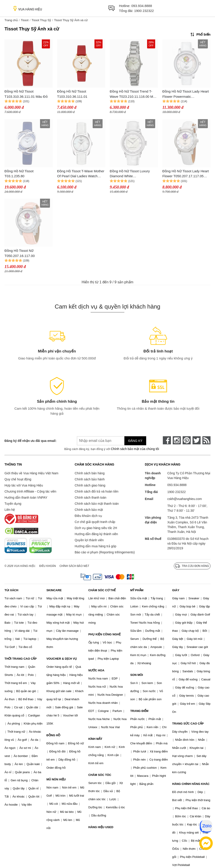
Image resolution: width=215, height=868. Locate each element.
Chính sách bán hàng (90, 473)
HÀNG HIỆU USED (101, 827)
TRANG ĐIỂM (139, 711)
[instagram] (177, 440)
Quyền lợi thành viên (89, 540)
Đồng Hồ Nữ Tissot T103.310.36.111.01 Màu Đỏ (26, 94)
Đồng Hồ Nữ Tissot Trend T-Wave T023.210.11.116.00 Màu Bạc (133, 94)
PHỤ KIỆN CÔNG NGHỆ (104, 634)
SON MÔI (137, 675)
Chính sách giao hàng (90, 485)
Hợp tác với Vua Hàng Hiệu (24, 485)
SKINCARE (54, 590)
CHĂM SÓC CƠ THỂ (102, 590)
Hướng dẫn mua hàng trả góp (95, 546)
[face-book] (167, 440)
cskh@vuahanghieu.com (185, 499)
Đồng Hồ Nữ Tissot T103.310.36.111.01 (72, 94)
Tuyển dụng (13, 504)
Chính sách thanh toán (91, 498)
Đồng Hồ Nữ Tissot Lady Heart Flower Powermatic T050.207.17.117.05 (186, 94)
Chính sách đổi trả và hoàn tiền (96, 491)
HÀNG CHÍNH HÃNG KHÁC (191, 784)
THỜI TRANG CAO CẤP (21, 659)
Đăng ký (135, 441)
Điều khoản (48, 566)
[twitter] (197, 440)
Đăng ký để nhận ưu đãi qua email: (30, 441)
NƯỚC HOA (96, 670)
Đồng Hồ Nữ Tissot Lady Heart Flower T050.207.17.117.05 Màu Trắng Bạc (186, 174)
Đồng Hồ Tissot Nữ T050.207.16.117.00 (20, 253)
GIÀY (176, 590)
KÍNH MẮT (95, 739)
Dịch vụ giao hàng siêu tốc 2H (96, 528)
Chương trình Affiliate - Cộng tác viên (30, 491)
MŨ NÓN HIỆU (56, 779)
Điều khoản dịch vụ (88, 516)
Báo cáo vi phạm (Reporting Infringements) (105, 552)
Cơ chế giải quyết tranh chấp (95, 522)
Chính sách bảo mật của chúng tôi (135, 449)
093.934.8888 (142, 6)
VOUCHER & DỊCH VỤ (62, 659)
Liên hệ (10, 510)
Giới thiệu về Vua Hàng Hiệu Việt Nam (31, 473)
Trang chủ (11, 20)
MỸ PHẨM (137, 590)
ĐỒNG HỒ (53, 735)
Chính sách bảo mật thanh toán (97, 504)
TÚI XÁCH (11, 590)
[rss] (206, 440)
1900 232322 (144, 11)
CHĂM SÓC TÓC (100, 775)
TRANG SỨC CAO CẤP (188, 724)
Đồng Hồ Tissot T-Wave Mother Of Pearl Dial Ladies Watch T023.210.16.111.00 (81, 174)
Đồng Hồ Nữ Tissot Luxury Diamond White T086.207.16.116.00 (130, 174)
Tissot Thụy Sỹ (41, 20)
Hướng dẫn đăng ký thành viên (96, 534)
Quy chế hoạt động (18, 479)
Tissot (25, 20)
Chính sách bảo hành (90, 479)
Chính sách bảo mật (89, 510)
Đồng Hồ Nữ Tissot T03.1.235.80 (19, 174)
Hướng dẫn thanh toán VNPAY (26, 498)
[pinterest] (187, 440)
